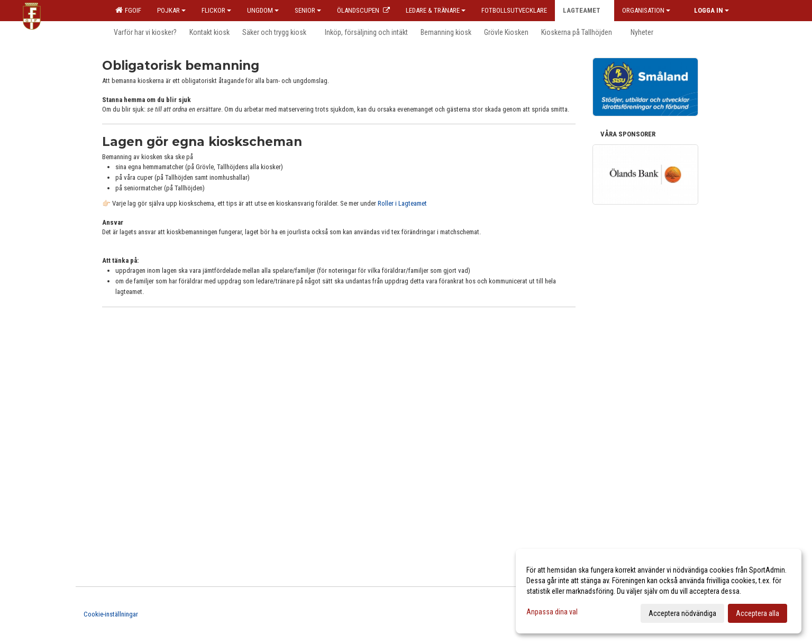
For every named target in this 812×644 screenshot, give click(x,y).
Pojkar (171, 10)
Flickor (216, 10)
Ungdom (263, 10)
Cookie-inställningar (111, 614)
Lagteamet (585, 10)
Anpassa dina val (552, 612)
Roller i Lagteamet (402, 203)
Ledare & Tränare (436, 10)
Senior (308, 10)
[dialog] (659, 591)
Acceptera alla (758, 613)
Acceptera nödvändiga (682, 613)
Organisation (646, 10)
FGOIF (128, 10)
